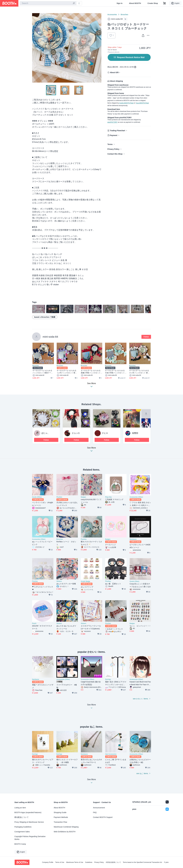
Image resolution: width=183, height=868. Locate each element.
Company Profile (48, 862)
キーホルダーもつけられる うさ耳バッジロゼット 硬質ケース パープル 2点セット (67, 372)
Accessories (112, 15)
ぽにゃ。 (45, 433)
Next (99, 48)
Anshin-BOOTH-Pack (126, 103)
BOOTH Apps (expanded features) (28, 812)
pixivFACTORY (112, 122)
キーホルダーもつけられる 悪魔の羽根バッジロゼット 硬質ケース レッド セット (91, 372)
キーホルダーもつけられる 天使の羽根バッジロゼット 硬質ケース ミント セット (115, 372)
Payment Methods (61, 817)
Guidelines (89, 862)
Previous (34, 48)
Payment (114, 135)
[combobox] (48, 3)
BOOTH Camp (20, 844)
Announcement (99, 808)
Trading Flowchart (118, 131)
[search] (74, 3)
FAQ (95, 812)
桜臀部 (135, 433)
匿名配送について (22, 817)
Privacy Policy (113, 149)
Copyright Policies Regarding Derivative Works (30, 838)
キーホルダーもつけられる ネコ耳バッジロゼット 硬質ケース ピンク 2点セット (139, 372)
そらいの (76, 433)
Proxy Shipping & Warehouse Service (29, 822)
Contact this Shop (115, 154)
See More (92, 450)
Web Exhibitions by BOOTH (65, 832)
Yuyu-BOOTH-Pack (142, 103)
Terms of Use (60, 862)
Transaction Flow (60, 822)
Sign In (120, 3)
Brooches (124, 15)
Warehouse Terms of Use (75, 862)
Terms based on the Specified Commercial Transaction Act (143, 862)
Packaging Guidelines (23, 827)
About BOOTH (135, 3)
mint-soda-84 (50, 337)
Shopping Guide (60, 812)
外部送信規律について (113, 862)
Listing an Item (20, 808)
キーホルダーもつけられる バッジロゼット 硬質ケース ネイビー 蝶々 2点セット (43, 372)
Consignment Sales (22, 832)
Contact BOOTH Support (103, 817)
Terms (110, 144)
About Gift (114, 72)
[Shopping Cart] (164, 3)
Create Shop (153, 3)
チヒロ (105, 433)
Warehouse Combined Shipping (66, 827)
